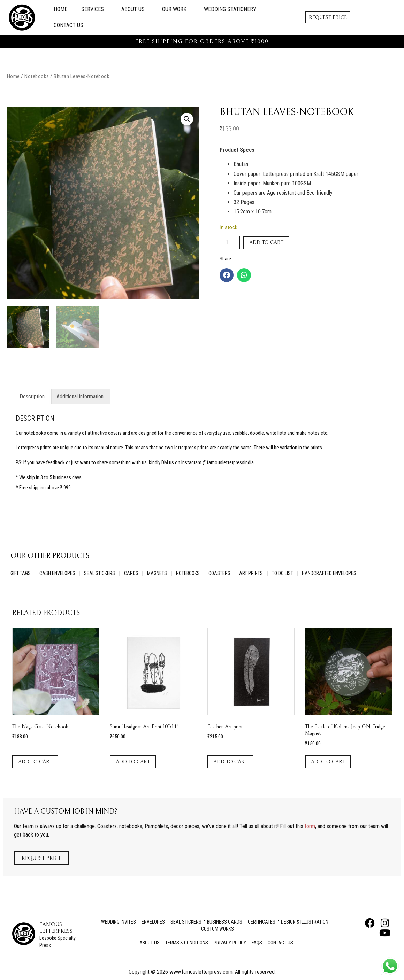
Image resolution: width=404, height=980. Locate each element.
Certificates (262, 922)
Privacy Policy (230, 943)
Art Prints (255, 574)
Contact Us (68, 25)
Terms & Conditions (187, 943)
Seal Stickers (101, 574)
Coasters (223, 574)
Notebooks (37, 76)
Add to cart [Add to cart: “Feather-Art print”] (230, 762)
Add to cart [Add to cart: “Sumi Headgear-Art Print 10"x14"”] (133, 762)
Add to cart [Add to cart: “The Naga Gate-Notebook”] (35, 762)
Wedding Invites (119, 922)
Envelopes (153, 922)
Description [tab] (32, 396)
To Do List (287, 574)
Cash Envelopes (58, 574)
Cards (133, 574)
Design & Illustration (305, 922)
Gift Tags (21, 574)
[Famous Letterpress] (24, 934)
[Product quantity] (230, 243)
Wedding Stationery (230, 9)
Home (60, 9)
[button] (187, 119)
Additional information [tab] (80, 396)
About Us (135, 9)
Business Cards (225, 922)
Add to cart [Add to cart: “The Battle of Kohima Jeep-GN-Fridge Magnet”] (328, 762)
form (310, 827)
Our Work (176, 9)
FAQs (257, 943)
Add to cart (266, 243)
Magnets (159, 574)
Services (94, 9)
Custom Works (218, 929)
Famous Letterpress (56, 928)
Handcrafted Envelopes (334, 574)
